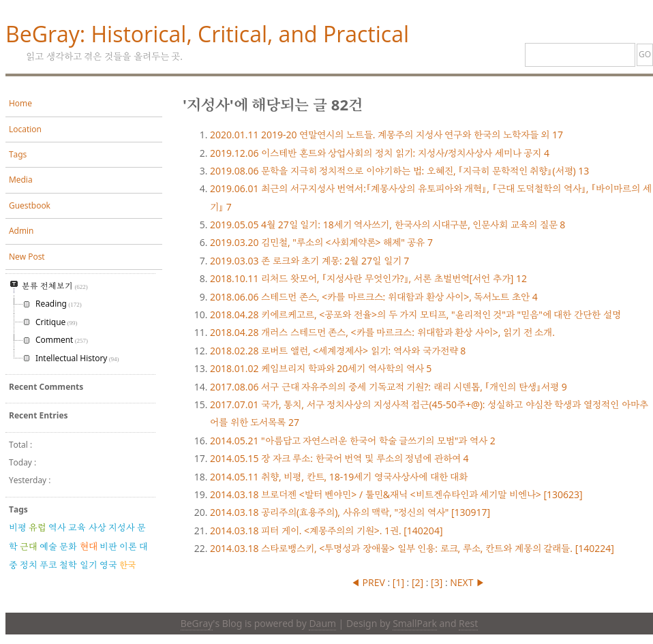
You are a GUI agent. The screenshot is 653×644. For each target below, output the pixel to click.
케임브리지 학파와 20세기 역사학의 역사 (321, 368)
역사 (57, 527)
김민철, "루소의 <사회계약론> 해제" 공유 (321, 242)
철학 (68, 565)
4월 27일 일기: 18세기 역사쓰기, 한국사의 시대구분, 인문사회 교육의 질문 (388, 225)
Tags (18, 154)
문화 (68, 547)
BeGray (197, 623)
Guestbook (30, 205)
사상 (97, 527)
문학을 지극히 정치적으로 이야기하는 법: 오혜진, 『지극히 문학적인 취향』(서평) (399, 171)
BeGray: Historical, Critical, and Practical (207, 34)
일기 (89, 565)
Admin (21, 231)
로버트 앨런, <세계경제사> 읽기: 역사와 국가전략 (338, 351)
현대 (89, 546)
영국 (108, 565)
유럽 (37, 527)
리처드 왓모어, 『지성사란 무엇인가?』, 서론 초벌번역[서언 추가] (368, 278)
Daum (322, 623)
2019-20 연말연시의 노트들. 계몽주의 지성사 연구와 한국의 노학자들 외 (386, 135)
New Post (27, 257)
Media (21, 180)
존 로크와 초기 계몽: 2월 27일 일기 (309, 261)
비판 (108, 547)
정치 (29, 565)
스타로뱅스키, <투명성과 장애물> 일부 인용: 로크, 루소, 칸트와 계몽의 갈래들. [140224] (412, 548)
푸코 (48, 565)
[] (398, 582)
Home (20, 103)
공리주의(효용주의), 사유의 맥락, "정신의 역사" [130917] (350, 512)
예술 (48, 547)
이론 (128, 547)
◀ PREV (369, 582)
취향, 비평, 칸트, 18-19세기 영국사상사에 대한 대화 (339, 477)
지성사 (122, 527)
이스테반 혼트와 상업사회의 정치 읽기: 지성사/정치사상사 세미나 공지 (380, 153)
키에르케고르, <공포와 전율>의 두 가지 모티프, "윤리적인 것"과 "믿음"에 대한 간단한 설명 (415, 315)
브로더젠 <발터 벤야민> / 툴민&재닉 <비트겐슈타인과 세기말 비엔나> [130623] (396, 494)
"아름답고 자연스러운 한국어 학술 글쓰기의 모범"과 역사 (353, 441)
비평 (18, 527)
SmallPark (415, 623)
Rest (468, 623)
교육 (77, 527)
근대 (29, 547)
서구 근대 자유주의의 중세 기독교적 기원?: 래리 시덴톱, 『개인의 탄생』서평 (389, 387)
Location (25, 129)
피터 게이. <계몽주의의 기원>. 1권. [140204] (326, 531)
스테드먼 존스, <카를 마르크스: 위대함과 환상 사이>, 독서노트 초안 (374, 297)
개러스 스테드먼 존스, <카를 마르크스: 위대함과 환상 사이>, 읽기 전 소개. (382, 332)
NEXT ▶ (467, 582)
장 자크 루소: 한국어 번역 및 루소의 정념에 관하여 (339, 458)
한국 (127, 565)
